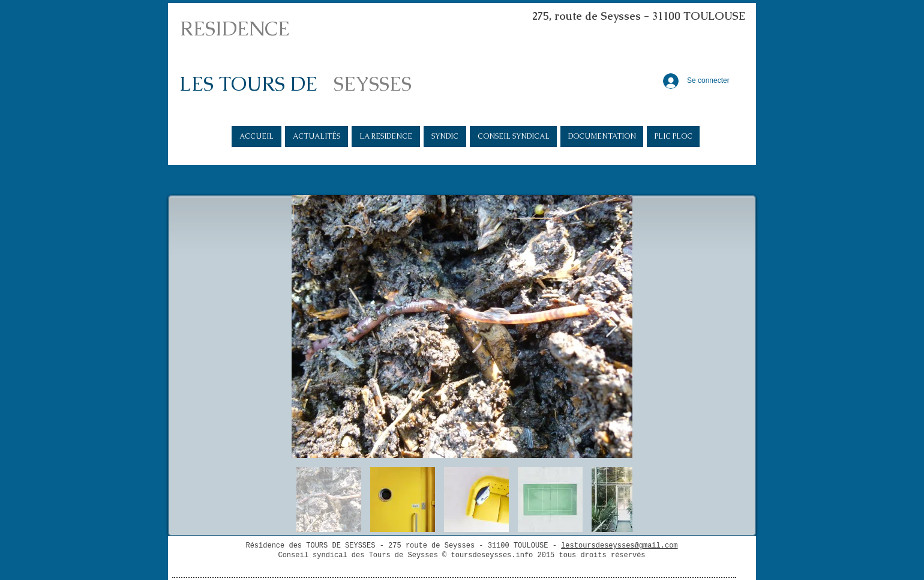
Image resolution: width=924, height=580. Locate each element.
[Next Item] (612, 327)
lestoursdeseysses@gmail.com (619, 546)
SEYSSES (373, 84)
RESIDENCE (235, 29)
